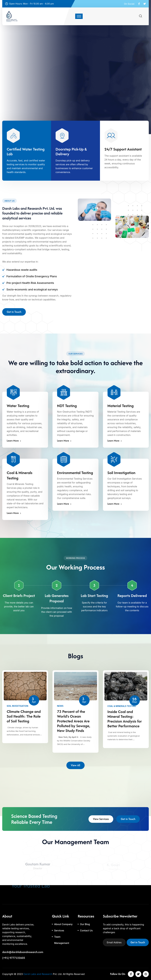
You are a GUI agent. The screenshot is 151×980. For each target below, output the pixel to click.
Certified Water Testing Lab (26, 152)
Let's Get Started (16, 94)
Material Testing (121, 406)
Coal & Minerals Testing (20, 475)
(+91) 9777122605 (14, 958)
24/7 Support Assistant (123, 149)
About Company (63, 924)
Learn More (14, 441)
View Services (101, 820)
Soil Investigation (121, 473)
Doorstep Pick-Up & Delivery (71, 152)
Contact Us (86, 930)
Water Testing (18, 406)
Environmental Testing (75, 473)
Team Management (62, 940)
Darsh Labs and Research (38, 974)
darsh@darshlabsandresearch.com (23, 952)
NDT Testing (67, 406)
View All (75, 766)
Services (59, 930)
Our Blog (85, 924)
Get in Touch (14, 313)
